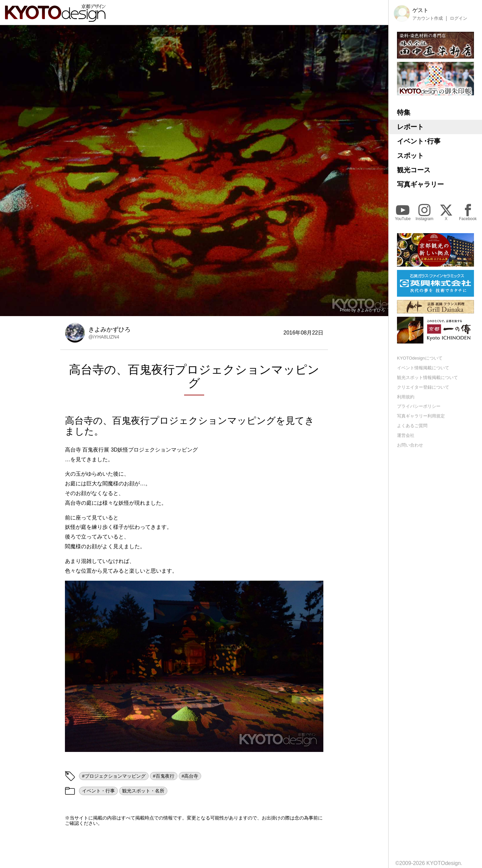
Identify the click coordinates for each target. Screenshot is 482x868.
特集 (404, 112)
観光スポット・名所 (143, 791)
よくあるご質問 (412, 426)
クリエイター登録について (423, 387)
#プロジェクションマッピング (114, 776)
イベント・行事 (98, 791)
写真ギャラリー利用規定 (421, 416)
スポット (410, 156)
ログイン (459, 18)
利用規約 (406, 397)
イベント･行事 (419, 141)
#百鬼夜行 (164, 776)
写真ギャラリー (420, 184)
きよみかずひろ (371, 310)
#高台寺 (190, 776)
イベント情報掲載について (423, 368)
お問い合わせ (410, 445)
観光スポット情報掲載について (427, 377)
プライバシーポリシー (419, 406)
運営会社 (406, 435)
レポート (410, 127)
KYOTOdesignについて (420, 358)
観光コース (414, 170)
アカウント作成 (428, 18)
